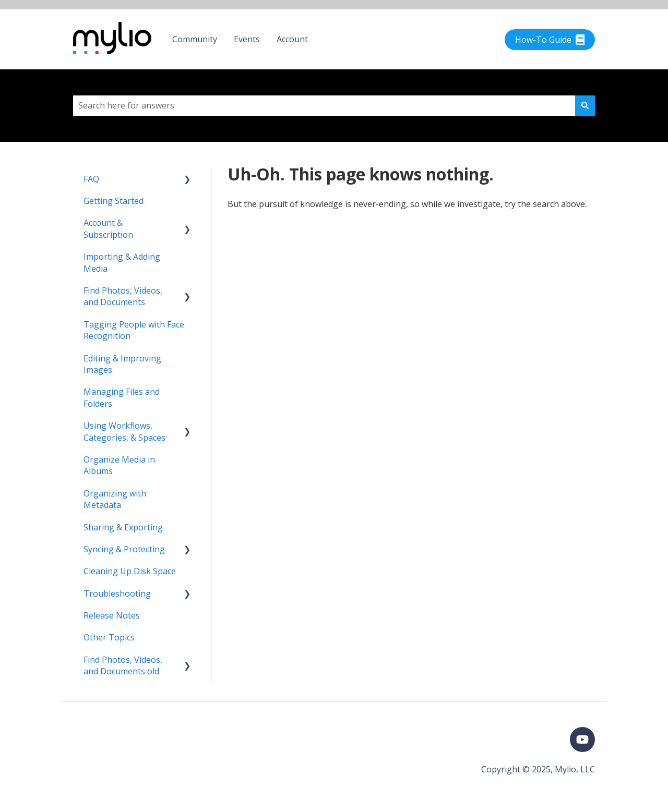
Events (247, 39)
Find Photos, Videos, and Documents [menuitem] (123, 296)
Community (195, 39)
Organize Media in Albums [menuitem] (119, 465)
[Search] (585, 105)
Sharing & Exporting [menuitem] (123, 527)
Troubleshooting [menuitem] (117, 593)
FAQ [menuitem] (91, 179)
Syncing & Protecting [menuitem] (124, 549)
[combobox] (324, 105)
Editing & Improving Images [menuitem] (122, 364)
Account (292, 39)
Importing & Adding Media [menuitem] (122, 262)
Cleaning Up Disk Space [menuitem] (130, 571)
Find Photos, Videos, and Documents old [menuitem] (123, 665)
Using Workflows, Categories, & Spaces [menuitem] (124, 431)
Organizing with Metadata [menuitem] (115, 499)
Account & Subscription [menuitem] (108, 228)
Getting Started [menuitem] (114, 201)
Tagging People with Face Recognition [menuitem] (134, 330)
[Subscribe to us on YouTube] (582, 740)
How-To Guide (550, 40)
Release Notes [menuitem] (112, 615)
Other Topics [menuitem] (109, 637)
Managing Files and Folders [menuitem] (122, 397)
